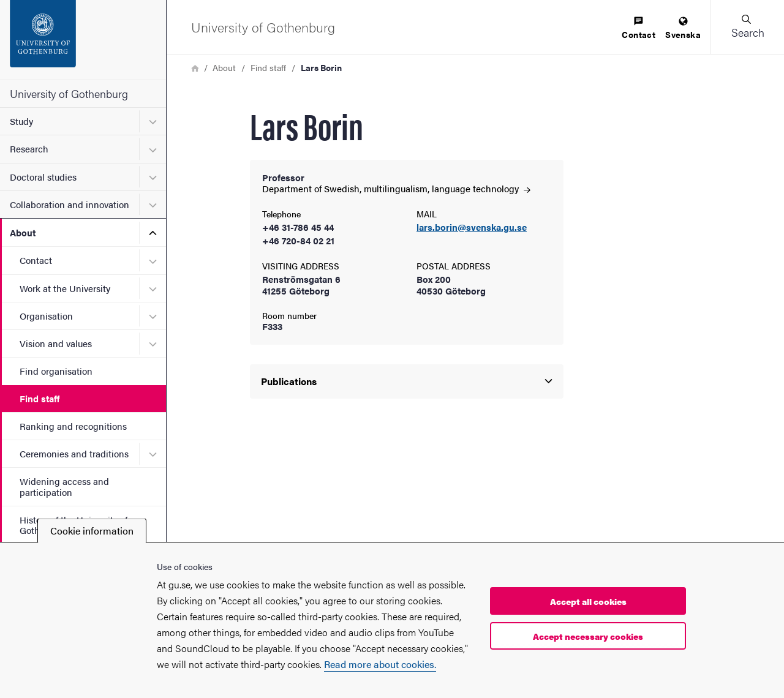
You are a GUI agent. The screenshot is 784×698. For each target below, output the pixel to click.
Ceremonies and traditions (74, 453)
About (23, 232)
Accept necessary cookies (588, 636)
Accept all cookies (588, 601)
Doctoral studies (43, 177)
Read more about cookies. (380, 664)
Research (29, 148)
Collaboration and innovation (70, 204)
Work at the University (65, 288)
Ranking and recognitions (73, 426)
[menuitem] (639, 28)
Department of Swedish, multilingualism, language (396, 188)
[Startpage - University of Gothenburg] (83, 40)
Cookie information (92, 531)
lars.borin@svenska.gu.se (472, 227)
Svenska (683, 28)
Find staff (40, 398)
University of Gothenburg (69, 93)
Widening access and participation (64, 486)
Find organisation (56, 371)
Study (21, 121)
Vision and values (56, 343)
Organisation (46, 316)
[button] (747, 27)
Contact (36, 260)
